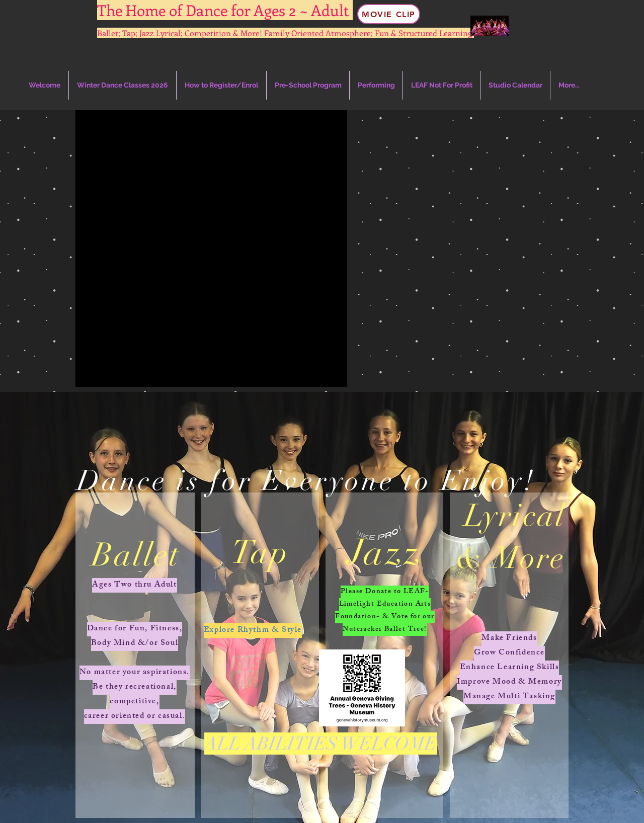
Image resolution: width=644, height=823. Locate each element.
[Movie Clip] (389, 14)
